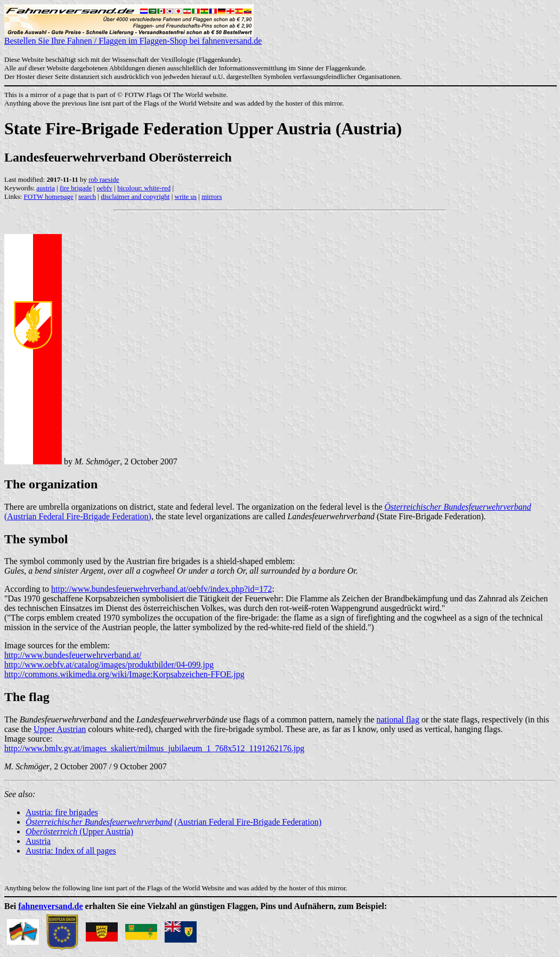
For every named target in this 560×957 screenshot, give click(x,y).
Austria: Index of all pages (71, 851)
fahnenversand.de (50, 906)
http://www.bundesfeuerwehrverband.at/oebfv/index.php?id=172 (162, 589)
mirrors (212, 196)
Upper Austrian (60, 729)
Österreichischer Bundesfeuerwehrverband (458, 507)
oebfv (104, 188)
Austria (38, 841)
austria (46, 188)
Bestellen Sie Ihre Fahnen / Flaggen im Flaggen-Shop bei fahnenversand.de (133, 37)
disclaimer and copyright (135, 196)
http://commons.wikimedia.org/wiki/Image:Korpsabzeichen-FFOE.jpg (124, 674)
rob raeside (104, 179)
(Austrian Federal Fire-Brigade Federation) (78, 516)
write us (186, 196)
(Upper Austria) (79, 831)
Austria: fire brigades (62, 812)
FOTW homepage (48, 196)
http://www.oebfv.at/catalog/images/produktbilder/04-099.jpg (109, 665)
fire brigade (76, 188)
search (87, 196)
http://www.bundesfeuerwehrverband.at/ (73, 655)
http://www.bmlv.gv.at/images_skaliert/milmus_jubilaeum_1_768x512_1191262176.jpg (154, 748)
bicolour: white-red (144, 188)
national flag (398, 719)
